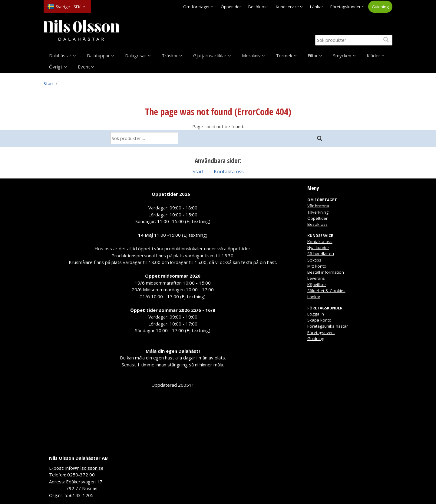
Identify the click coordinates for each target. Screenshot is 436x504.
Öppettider (231, 7)
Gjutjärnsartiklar (210, 55)
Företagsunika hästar (328, 326)
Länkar (317, 7)
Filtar (313, 55)
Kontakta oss (229, 171)
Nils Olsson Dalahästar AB (78, 458)
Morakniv (251, 55)
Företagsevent (321, 332)
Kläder (373, 55)
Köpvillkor (317, 285)
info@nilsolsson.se (84, 468)
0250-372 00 (81, 475)
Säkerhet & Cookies (326, 291)
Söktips (314, 260)
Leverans (316, 278)
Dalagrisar (136, 55)
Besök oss (258, 7)
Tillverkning (318, 212)
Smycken (342, 55)
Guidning (380, 7)
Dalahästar (60, 55)
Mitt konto (317, 266)
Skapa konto (319, 320)
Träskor (170, 55)
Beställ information (326, 272)
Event (84, 67)
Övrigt (56, 67)
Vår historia (318, 206)
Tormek (284, 55)
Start (49, 83)
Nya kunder (318, 248)
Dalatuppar (98, 55)
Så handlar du (321, 254)
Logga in (316, 314)
